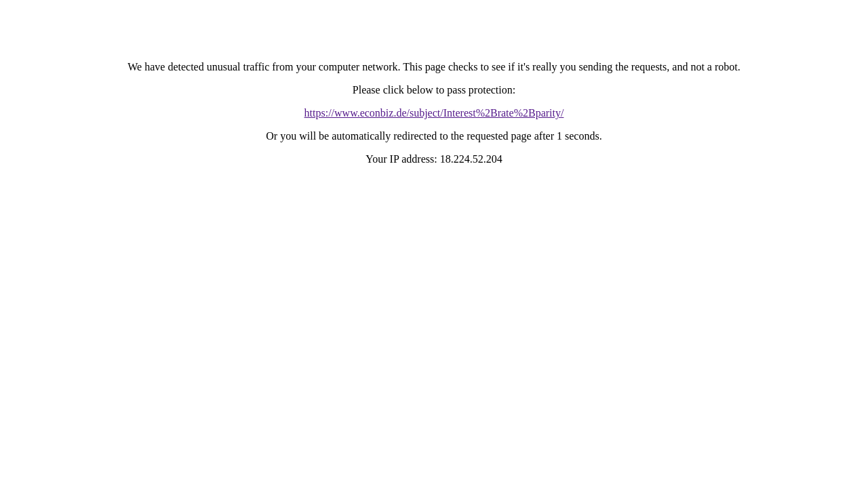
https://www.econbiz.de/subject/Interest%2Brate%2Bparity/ (434, 113)
